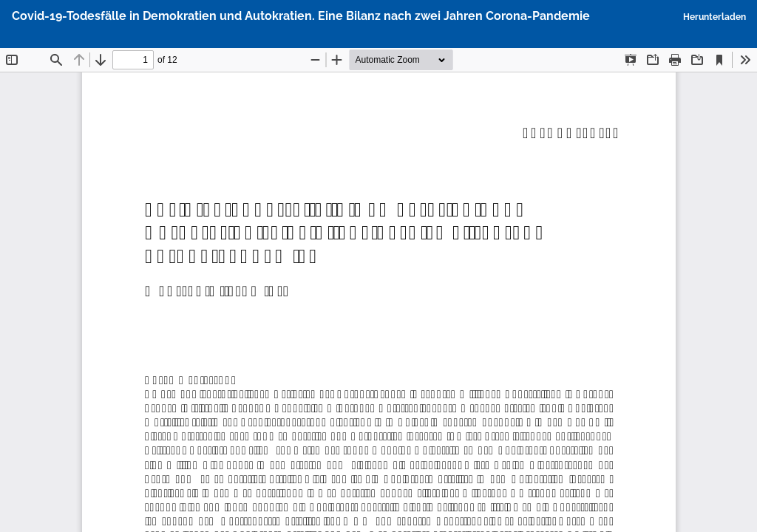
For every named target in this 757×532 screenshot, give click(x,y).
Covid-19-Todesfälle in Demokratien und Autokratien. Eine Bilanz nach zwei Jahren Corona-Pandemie (301, 16)
